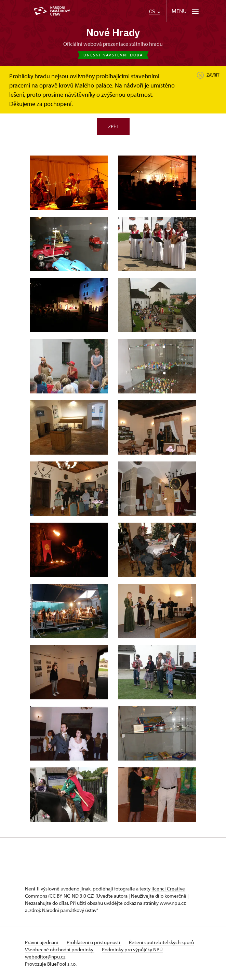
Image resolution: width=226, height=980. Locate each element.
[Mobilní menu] (186, 11)
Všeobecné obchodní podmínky (60, 950)
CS (155, 11)
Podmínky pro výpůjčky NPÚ (133, 950)
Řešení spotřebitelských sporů (163, 943)
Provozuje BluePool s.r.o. (51, 964)
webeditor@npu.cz (45, 957)
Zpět (113, 127)
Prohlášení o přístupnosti (95, 943)
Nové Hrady (113, 33)
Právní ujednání (42, 943)
